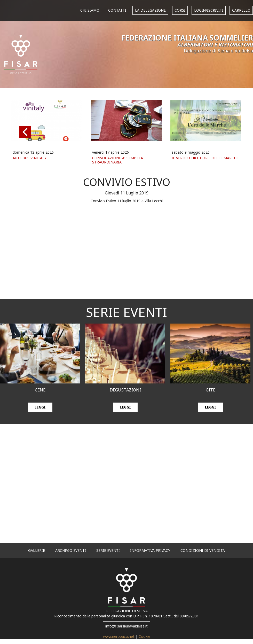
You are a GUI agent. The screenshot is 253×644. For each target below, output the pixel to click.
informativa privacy (150, 550)
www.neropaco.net (119, 636)
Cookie (144, 636)
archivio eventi (71, 550)
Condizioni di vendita (203, 550)
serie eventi (108, 550)
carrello (241, 10)
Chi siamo (90, 10)
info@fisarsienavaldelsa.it (126, 626)
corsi (180, 10)
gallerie (37, 550)
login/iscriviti (209, 10)
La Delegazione (150, 10)
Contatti (117, 10)
